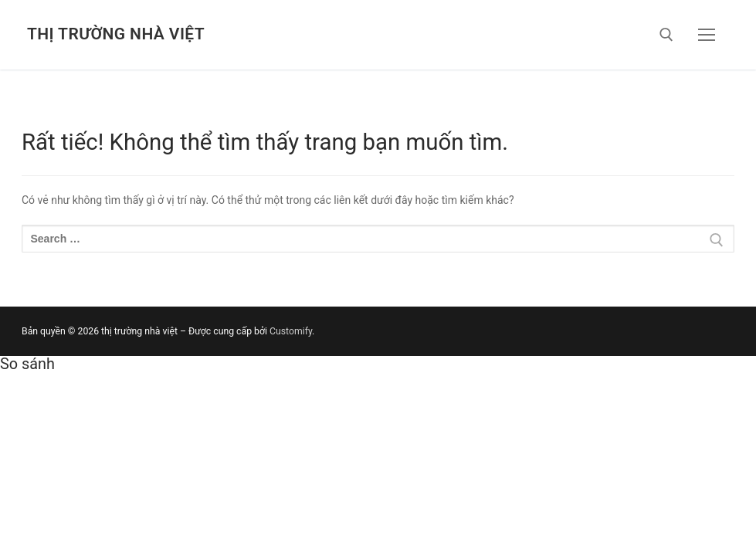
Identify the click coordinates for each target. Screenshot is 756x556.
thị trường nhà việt (116, 34)
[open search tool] (666, 35)
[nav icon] (707, 35)
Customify (291, 331)
